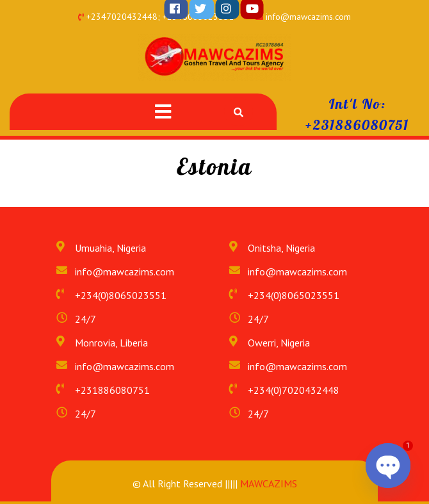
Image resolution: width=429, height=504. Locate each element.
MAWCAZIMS (267, 484)
